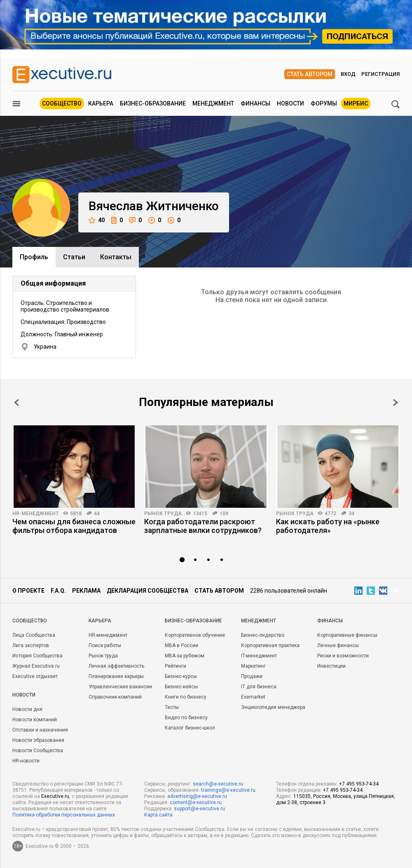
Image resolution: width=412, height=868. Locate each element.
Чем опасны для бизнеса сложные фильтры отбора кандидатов (74, 526)
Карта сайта (158, 815)
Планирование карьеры (116, 676)
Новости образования (38, 740)
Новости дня (27, 709)
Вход (348, 74)
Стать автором (310, 74)
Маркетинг (253, 666)
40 (97, 220)
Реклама (86, 591)
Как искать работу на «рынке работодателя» (328, 526)
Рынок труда (163, 514)
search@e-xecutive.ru (218, 784)
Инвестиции (331, 666)
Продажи (252, 676)
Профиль (34, 257)
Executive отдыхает (35, 676)
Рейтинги (176, 666)
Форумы (324, 103)
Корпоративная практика (270, 645)
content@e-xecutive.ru (196, 802)
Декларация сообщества (147, 591)
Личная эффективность (116, 666)
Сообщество (62, 103)
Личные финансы (338, 645)
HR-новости (26, 761)
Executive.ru (55, 796)
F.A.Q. (58, 591)
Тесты (172, 707)
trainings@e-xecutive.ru (228, 790)
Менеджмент (213, 103)
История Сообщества (37, 656)
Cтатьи (74, 257)
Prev (16, 402)
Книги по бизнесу (186, 697)
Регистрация (380, 74)
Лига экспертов (31, 645)
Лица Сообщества (34, 635)
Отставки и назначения (40, 730)
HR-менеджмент (36, 514)
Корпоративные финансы (347, 635)
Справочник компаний (115, 697)
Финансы (255, 103)
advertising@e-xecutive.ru (197, 796)
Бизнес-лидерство (263, 635)
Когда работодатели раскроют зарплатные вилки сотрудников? (203, 526)
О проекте (28, 591)
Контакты (116, 257)
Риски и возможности (343, 656)
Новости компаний (35, 720)
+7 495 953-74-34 (359, 784)
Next (396, 402)
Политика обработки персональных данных (64, 815)
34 (351, 514)
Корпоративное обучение (195, 635)
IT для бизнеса (259, 687)
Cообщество (30, 621)
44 (97, 514)
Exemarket (253, 697)
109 (224, 514)
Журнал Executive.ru (36, 666)
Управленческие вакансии (120, 687)
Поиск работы (105, 645)
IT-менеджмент (259, 656)
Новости (290, 103)
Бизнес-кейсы (181, 687)
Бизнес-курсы (181, 676)
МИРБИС (356, 103)
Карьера (101, 103)
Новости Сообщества (38, 751)
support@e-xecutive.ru (199, 809)
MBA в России (181, 645)
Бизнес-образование (153, 103)
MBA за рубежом (185, 656)
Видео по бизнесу (186, 718)
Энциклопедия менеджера (273, 707)
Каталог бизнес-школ (190, 728)
